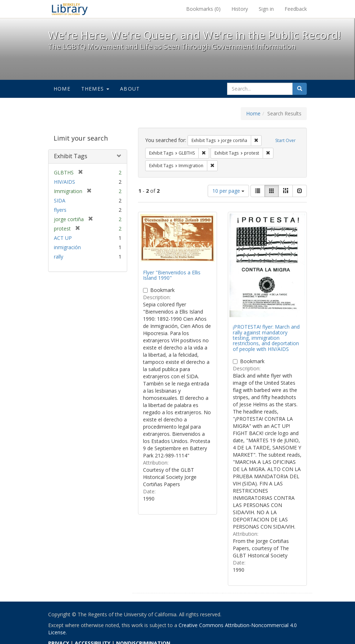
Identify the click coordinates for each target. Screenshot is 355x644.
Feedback (296, 9)
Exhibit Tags (71, 156)
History (240, 9)
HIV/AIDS (64, 182)
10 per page (228, 191)
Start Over (285, 140)
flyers (60, 210)
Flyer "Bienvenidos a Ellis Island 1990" (172, 275)
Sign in (266, 9)
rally (59, 257)
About (130, 89)
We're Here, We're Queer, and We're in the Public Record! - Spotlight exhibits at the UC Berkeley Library (70, 9)
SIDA (60, 200)
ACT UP (63, 238)
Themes (95, 89)
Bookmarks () (203, 9)
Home (62, 89)
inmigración (67, 247)
